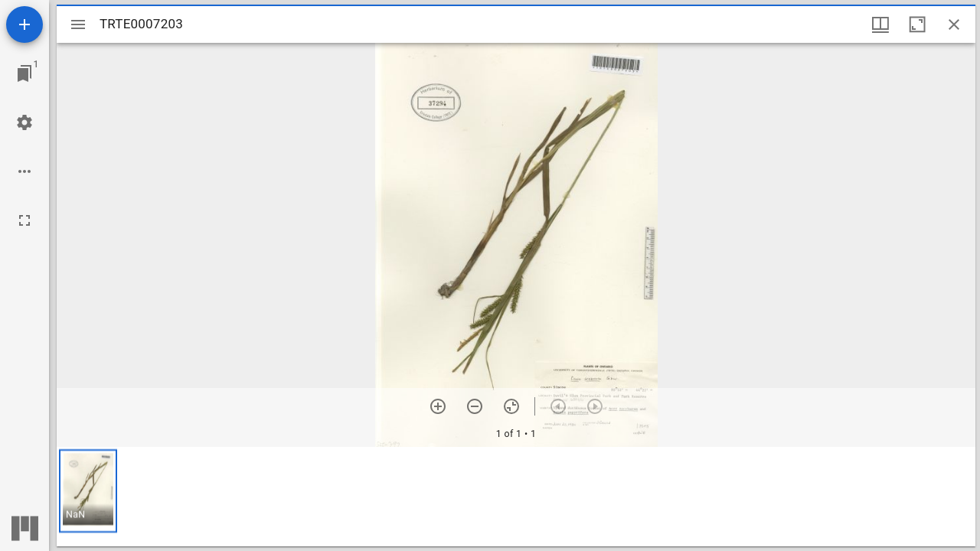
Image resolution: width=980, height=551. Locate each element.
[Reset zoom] (511, 406)
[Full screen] (24, 220)
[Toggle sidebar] (78, 24)
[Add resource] (24, 24)
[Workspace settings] (24, 122)
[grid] (516, 497)
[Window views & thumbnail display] (880, 24)
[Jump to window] (24, 73)
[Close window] (954, 24)
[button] (88, 491)
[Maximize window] (917, 24)
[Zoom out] (475, 406)
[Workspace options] (24, 171)
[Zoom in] (438, 406)
